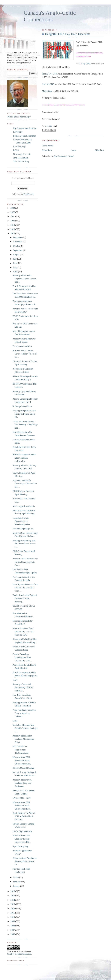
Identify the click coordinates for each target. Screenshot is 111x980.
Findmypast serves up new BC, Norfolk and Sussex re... (24, 544)
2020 (13, 221)
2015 (13, 896)
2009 (13, 921)
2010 (13, 917)
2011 (13, 913)
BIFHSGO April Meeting (23, 768)
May (15, 267)
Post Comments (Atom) (64, 156)
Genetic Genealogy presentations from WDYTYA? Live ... (22, 657)
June (15, 263)
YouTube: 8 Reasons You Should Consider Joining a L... (25, 728)
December (18, 237)
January (17, 886)
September (18, 250)
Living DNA (85, 64)
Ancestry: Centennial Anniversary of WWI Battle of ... (23, 687)
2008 (13, 926)
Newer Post (47, 150)
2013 (13, 904)
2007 (13, 930)
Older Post (99, 150)
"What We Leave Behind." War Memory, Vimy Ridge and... (25, 425)
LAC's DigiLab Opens (22, 831)
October (17, 246)
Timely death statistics (22, 346)
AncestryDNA (48, 84)
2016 (13, 891)
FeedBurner (28, 194)
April (16, 272)
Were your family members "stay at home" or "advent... (24, 713)
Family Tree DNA (50, 74)
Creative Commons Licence (19, 954)
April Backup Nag (20, 846)
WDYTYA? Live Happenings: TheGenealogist (21, 750)
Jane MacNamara (21, 158)
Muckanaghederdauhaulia (24, 506)
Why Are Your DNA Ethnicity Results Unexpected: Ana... (22, 760)
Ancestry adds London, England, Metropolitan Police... (23, 739)
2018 (13, 229)
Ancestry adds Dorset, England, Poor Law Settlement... (22, 783)
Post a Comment (48, 146)
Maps (15, 721)
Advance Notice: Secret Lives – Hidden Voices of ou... (25, 354)
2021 (13, 216)
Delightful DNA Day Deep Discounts (67, 34)
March (16, 877)
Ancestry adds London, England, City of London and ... (24, 279)
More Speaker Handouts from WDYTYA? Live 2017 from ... (25, 588)
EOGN (16, 150)
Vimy (15, 680)
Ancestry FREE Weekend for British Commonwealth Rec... (25, 562)
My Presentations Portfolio (25, 128)
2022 (13, 212)
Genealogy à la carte (22, 154)
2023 (13, 208)
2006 (13, 934)
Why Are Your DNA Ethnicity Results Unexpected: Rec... (22, 806)
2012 (13, 908)
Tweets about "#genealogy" (19, 117)
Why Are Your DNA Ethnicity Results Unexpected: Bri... (22, 839)
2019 (13, 225)
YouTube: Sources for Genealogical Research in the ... (25, 484)
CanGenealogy (20, 146)
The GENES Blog (21, 161)
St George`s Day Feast (22, 406)
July (15, 259)
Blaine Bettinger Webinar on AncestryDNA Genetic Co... (25, 861)
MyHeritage (47, 91)
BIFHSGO (18, 132)
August (16, 254)
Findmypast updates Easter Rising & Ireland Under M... (24, 414)
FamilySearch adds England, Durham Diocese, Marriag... (25, 598)
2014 (13, 900)
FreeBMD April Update (23, 529)
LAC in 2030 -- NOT (22, 798)
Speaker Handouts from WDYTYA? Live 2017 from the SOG (23, 632)
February (17, 882)
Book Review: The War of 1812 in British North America (24, 816)
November (18, 242)
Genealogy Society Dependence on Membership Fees (21, 521)
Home (73, 150)
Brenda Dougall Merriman (25, 136)
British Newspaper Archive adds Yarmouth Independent (24, 458)
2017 (13, 234)
